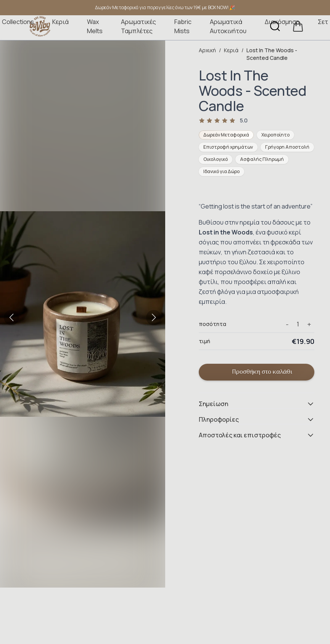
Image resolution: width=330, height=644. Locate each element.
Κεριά (60, 22)
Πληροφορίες (257, 419)
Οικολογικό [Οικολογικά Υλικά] (216, 159)
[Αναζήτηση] (275, 26)
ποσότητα (212, 324)
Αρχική (207, 50)
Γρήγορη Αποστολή (287, 147)
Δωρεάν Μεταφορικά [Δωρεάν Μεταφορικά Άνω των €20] (226, 135)
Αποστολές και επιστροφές (257, 435)
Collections (18, 22)
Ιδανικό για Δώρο (221, 171)
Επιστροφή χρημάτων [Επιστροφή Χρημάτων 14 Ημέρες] (228, 147)
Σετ (323, 22)
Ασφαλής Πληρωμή (262, 159)
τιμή (204, 341)
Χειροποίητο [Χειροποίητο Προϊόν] (275, 135)
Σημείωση (257, 404)
